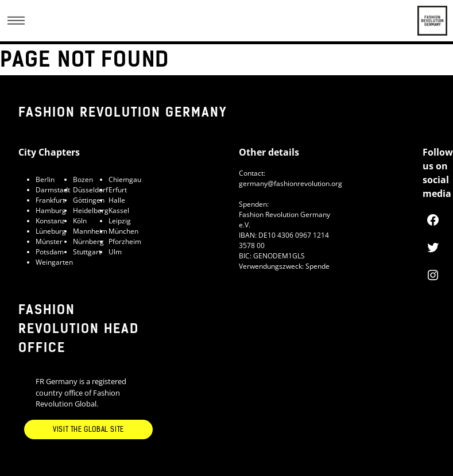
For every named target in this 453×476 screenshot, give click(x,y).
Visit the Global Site (88, 429)
